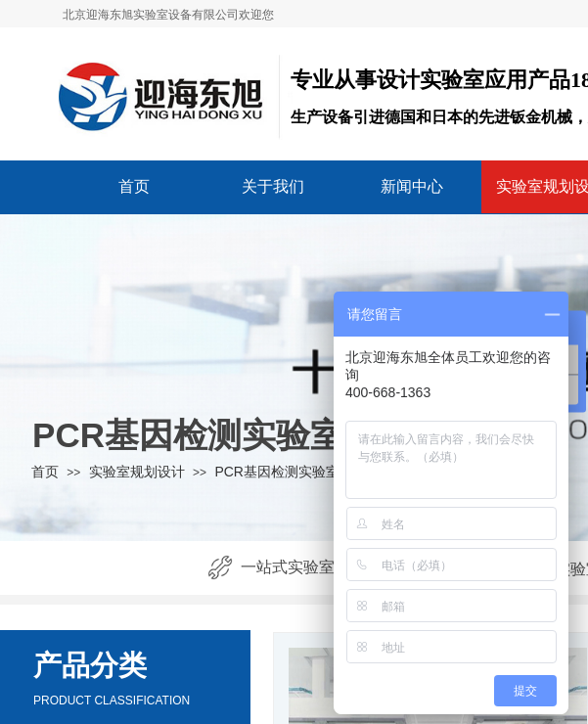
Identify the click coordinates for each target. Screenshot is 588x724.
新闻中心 (412, 186)
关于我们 (273, 186)
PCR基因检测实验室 (277, 472)
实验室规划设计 (137, 472)
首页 (134, 186)
